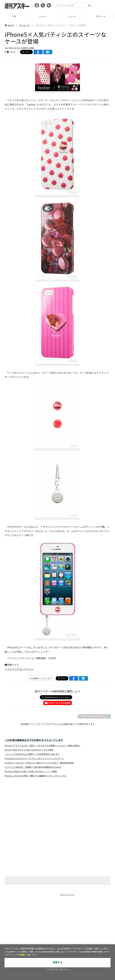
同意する (57, 962)
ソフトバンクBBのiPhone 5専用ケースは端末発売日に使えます (32, 754)
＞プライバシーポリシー (58, 969)
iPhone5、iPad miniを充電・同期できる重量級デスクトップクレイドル (35, 776)
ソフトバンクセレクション (19, 669)
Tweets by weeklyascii (67, 895)
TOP (14, 16)
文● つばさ (10, 52)
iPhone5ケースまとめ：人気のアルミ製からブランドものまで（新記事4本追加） (40, 763)
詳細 (22, 955)
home (9, 25)
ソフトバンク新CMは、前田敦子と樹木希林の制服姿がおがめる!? (33, 767)
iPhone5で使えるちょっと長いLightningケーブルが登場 (29, 750)
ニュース (72, 16)
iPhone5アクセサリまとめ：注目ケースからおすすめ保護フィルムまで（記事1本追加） (43, 746)
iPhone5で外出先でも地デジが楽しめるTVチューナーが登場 (31, 771)
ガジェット (101, 16)
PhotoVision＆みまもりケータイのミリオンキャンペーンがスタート (34, 758)
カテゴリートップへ (94, 716)
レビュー (43, 16)
